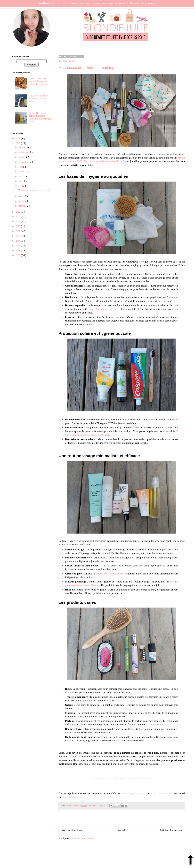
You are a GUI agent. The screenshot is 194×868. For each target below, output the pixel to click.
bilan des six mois (115, 161)
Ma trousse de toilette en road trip (86, 68)
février (22, 201)
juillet (21, 172)
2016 (18, 241)
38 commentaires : (67, 61)
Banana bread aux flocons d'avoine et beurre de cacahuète (38, 81)
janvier (22, 206)
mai (21, 181)
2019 (18, 226)
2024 (18, 139)
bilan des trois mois (93, 161)
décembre (23, 148)
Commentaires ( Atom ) (84, 838)
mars (21, 196)
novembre (23, 152)
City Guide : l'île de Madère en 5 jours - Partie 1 (38, 99)
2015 (18, 246)
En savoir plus (151, 3)
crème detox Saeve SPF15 (109, 574)
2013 (18, 255)
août (21, 167)
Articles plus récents (72, 830)
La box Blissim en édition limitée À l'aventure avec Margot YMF (40, 117)
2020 (18, 222)
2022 (18, 212)
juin (21, 177)
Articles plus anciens (171, 830)
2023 (18, 143)
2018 (18, 231)
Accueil (122, 830)
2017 (18, 236)
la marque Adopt (154, 724)
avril (21, 186)
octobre (22, 157)
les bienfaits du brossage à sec (104, 309)
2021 (18, 217)
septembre (24, 162)
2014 (18, 250)
